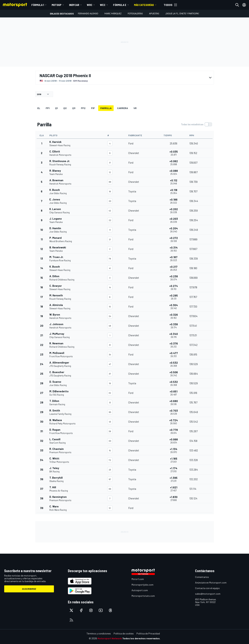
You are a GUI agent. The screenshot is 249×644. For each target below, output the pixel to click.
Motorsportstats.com (143, 596)
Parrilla (106, 108)
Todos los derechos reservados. (141, 638)
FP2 (83, 108)
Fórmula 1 (38, 5)
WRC (90, 5)
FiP (93, 108)
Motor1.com (138, 579)
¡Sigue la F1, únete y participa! (182, 14)
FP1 (48, 108)
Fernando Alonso (88, 14)
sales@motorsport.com (208, 594)
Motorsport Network (110, 638)
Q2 (65, 108)
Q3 (74, 108)
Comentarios (202, 577)
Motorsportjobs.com (142, 585)
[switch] (196, 124)
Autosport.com (140, 590)
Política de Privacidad (148, 633)
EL (39, 108)
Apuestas (154, 14)
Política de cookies (124, 633)
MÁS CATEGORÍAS (144, 5)
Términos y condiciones (99, 633)
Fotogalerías (135, 14)
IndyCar (74, 5)
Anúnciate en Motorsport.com (211, 583)
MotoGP (57, 5)
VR (135, 108)
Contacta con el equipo (207, 588)
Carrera (122, 108)
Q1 (56, 108)
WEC (103, 5)
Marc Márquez (113, 14)
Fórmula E (120, 5)
